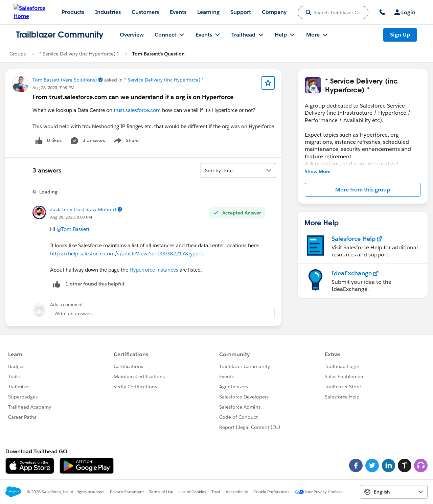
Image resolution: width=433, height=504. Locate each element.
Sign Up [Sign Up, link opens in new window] (400, 35)
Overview (132, 35)
